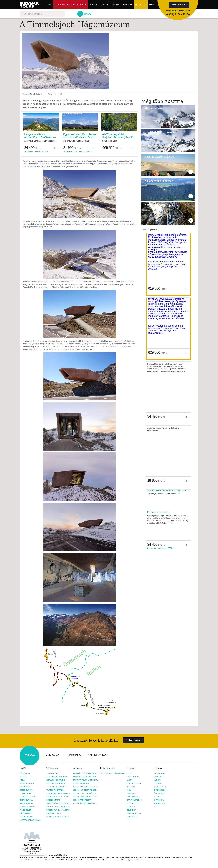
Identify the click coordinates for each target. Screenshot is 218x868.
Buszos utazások (99, 5)
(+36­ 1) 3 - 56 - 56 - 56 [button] (178, 14)
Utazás (48, 5)
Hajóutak (141, 5)
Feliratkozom (179, 5)
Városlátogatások (122, 5)
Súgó (152, 5)
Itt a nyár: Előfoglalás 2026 (70, 5)
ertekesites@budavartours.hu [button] (178, 11)
